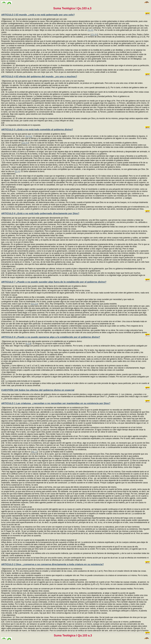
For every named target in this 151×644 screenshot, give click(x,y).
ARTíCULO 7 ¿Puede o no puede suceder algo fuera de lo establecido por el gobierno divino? (54, 282)
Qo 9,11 (29, 136)
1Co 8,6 (94, 35)
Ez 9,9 (17, 171)
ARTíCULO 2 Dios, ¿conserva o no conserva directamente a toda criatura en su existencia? (52, 564)
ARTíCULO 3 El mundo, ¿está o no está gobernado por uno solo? (38, 15)
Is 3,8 (28, 344)
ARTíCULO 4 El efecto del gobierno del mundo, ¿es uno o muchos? (39, 76)
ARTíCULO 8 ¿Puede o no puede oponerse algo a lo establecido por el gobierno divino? (51, 337)
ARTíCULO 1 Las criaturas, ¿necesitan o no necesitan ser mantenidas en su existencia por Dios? (56, 403)
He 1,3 (34, 452)
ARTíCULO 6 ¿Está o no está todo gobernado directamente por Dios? (40, 213)
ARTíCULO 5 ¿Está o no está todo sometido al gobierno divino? (37, 129)
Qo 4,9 (90, 30)
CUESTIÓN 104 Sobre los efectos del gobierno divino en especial (38, 390)
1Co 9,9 (25, 143)
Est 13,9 (35, 304)
